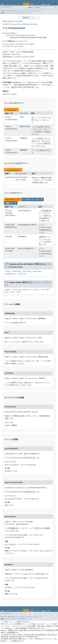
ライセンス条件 (33, 639)
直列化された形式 (10, 94)
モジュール (9, 5)
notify (36, 290)
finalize (17, 290)
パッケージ (18, 5)
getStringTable (25, 248)
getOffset (16, 271)
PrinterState (11, 120)
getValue (27, 271)
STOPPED (23, 138)
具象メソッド (11, 203)
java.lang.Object (10, 33)
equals (8, 290)
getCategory (24, 210)
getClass (27, 290)
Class (8, 210)
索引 (49, 5)
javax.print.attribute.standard (25, 24)
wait (7, 292)
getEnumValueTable (27, 225)
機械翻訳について (29, 18)
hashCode (37, 271)
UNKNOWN (23, 150)
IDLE (22, 117)
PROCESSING (25, 126)
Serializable (9, 44)
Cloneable (20, 44)
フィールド (19, 11)
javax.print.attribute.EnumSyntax (21, 35)
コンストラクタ (30, 11)
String (8, 236)
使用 (32, 5)
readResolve (10, 274)
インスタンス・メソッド (33, 199)
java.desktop (17, 21)
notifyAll (45, 290)
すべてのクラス (6, 7)
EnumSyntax (16, 54)
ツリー (37, 5)
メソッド (39, 11)
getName (22, 236)
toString (22, 274)
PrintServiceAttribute (13, 46)
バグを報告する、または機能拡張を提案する (16, 622)
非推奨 (43, 5)
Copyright (5, 635)
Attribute (30, 44)
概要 (2, 5)
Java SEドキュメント (45, 624)
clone (7, 271)
